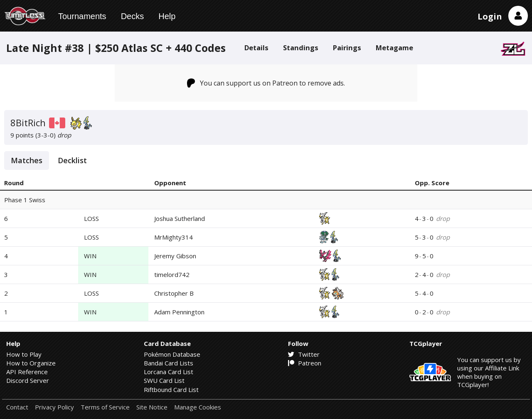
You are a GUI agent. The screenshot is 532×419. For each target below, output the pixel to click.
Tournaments (82, 16)
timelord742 (172, 274)
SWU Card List (164, 380)
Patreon (305, 363)
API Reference (27, 372)
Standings (301, 48)
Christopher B (174, 293)
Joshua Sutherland (180, 218)
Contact (17, 407)
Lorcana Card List (169, 372)
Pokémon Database (172, 354)
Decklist (72, 160)
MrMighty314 (174, 237)
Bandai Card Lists (169, 363)
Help (167, 16)
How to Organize (31, 363)
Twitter (304, 354)
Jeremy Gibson (175, 256)
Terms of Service (105, 407)
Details (256, 48)
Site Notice (152, 407)
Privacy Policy (54, 407)
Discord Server (28, 380)
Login (490, 16)
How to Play (24, 354)
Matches (27, 160)
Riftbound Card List (171, 390)
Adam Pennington (179, 312)
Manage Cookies (198, 407)
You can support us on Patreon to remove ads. (266, 83)
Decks (133, 16)
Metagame (394, 48)
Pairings (347, 48)
